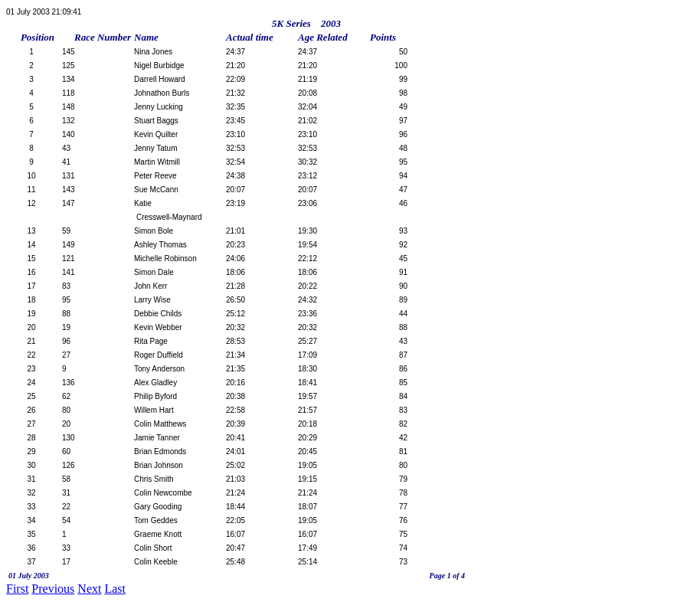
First (17, 589)
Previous (53, 589)
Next (89, 589)
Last (115, 589)
